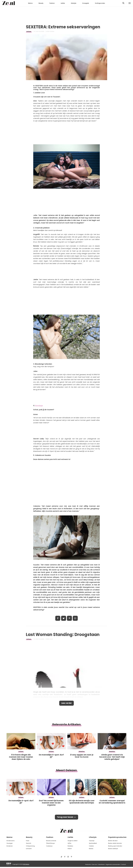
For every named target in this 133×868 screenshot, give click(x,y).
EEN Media (26, 864)
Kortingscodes (100, 3)
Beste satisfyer (113, 849)
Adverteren (101, 864)
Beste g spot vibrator (115, 846)
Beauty (41, 3)
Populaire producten (117, 837)
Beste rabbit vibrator (115, 843)
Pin (69, 618)
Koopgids (86, 3)
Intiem (29, 32)
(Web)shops (50, 843)
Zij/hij (69, 843)
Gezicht (29, 843)
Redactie (88, 864)
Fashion (52, 3)
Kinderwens (11, 841)
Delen (58, 618)
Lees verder (67, 703)
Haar (28, 841)
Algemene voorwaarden (113, 864)
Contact (124, 864)
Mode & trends (51, 841)
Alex (51, 639)
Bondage (39, 406)
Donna (52, 32)
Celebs (91, 846)
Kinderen (10, 846)
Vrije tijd (92, 841)
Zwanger (10, 843)
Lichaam (29, 849)
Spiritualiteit (93, 843)
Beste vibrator (113, 841)
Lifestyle (74, 3)
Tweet (64, 618)
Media (91, 849)
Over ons (94, 864)
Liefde (63, 3)
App (75, 618)
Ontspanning (30, 846)
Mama (30, 3)
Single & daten (73, 841)
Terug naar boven (65, 817)
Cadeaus (49, 846)
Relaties (70, 846)
